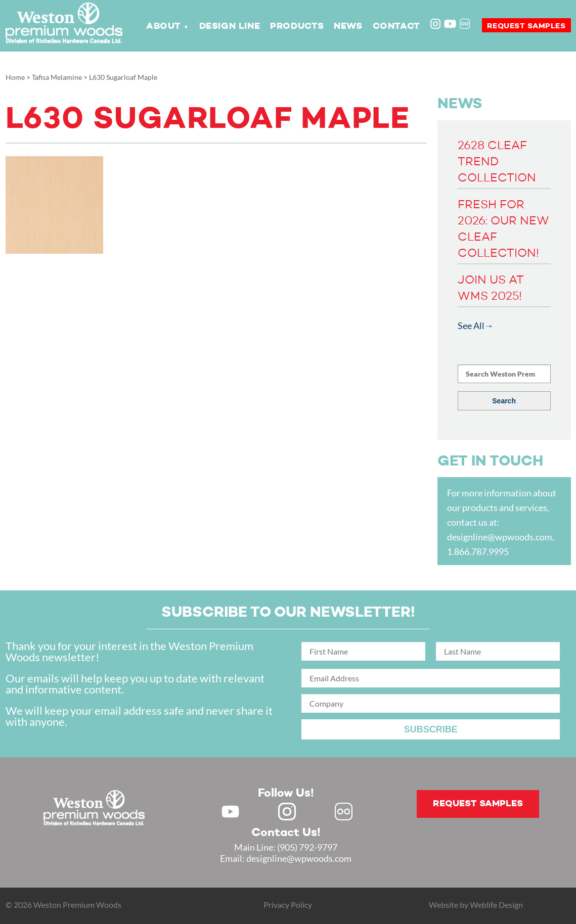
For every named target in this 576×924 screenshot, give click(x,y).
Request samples (526, 26)
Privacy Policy (288, 905)
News (348, 26)
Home (15, 77)
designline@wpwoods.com (500, 537)
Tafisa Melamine (57, 77)
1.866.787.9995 (478, 551)
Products (297, 26)
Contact (396, 26)
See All (471, 326)
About (164, 26)
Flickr (466, 25)
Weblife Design (496, 905)
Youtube (450, 24)
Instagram (436, 25)
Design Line (230, 26)
